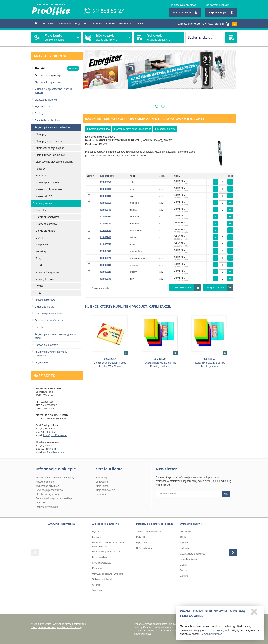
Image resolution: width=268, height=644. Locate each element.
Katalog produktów (100, 129)
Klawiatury (97, 537)
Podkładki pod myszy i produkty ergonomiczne (108, 544)
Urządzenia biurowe (46, 100)
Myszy (95, 532)
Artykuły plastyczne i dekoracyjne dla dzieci (55, 336)
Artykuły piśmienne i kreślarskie (134, 129)
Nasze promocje (45, 482)
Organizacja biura (44, 307)
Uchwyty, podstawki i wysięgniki (108, 574)
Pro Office (49, 24)
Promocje (65, 24)
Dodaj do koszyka (215, 287)
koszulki (39, 327)
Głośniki (96, 585)
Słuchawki (97, 590)
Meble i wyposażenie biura (49, 314)
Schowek (101, 494)
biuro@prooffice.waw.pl (55, 435)
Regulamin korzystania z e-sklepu (54, 498)
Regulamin (126, 24)
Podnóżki (97, 568)
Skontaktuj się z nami (47, 494)
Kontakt (110, 24)
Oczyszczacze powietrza (193, 554)
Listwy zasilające (101, 557)
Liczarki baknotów (189, 559)
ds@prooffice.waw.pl (54, 452)
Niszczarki (185, 532)
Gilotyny (184, 537)
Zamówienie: (207, 24)
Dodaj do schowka (182, 287)
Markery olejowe (166, 129)
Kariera (97, 24)
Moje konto (102, 486)
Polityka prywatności (47, 507)
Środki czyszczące (102, 563)
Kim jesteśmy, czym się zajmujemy (55, 478)
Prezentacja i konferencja (49, 321)
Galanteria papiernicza (47, 120)
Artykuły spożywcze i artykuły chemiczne (51, 354)
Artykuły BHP (42, 363)
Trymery (184, 543)
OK (226, 494)
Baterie (184, 570)
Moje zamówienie (105, 490)
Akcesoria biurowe (45, 300)
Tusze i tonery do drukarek (150, 532)
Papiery (39, 114)
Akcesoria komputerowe (48, 82)
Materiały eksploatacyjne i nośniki (155, 524)
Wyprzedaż (82, 24)
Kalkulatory (186, 548)
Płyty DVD (141, 543)
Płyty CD (141, 537)
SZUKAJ (231, 38)
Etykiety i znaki (43, 107)
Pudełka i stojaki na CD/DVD (107, 552)
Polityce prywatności (211, 636)
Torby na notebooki (102, 579)
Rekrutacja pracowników (49, 490)
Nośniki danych (144, 548)
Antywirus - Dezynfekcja (61, 524)
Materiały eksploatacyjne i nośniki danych (53, 91)
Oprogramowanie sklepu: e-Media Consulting (57, 627)
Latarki (184, 565)
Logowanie (185, 13)
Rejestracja (221, 13)
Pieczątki (142, 24)
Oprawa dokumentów (46, 345)
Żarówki (184, 576)
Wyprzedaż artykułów (48, 486)
